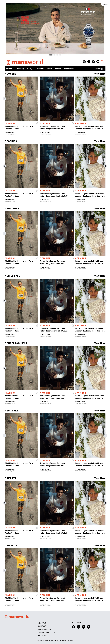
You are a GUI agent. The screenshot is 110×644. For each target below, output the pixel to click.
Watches (40, 69)
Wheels (58, 69)
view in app (99, 69)
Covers (49, 69)
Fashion (9, 69)
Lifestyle (30, 69)
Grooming (20, 69)
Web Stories (69, 69)
